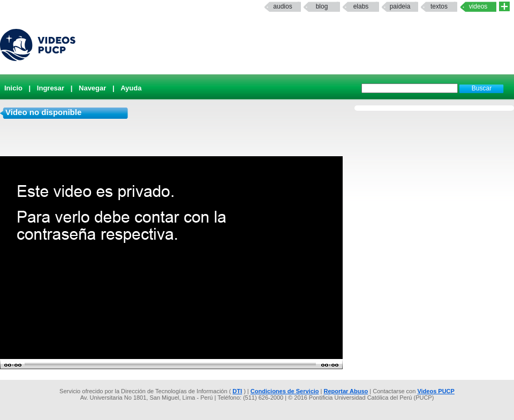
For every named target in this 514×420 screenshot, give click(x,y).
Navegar (92, 88)
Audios (282, 6)
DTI (237, 391)
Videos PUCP (436, 391)
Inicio (13, 88)
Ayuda (131, 88)
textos (439, 6)
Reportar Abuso (346, 391)
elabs (361, 6)
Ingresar (51, 88)
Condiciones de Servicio (285, 391)
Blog (322, 6)
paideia (400, 6)
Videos (478, 6)
